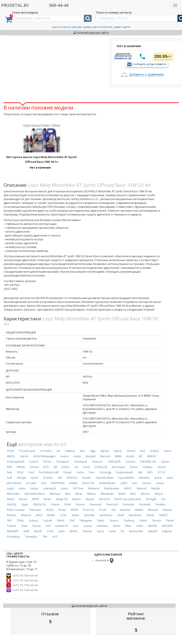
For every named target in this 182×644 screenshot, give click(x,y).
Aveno (65, 456)
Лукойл (153, 531)
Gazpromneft (124, 472)
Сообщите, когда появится (149, 64)
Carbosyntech (16, 462)
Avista (77, 456)
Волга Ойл (136, 531)
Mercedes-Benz (35, 494)
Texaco (156, 521)
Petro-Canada (16, 510)
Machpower (112, 488)
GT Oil (161, 472)
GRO (150, 472)
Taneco (114, 521)
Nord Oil (104, 499)
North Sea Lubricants (128, 499)
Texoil (170, 521)
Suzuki (47, 521)
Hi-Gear (48, 478)
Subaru (34, 521)
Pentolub (128, 504)
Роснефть (13, 537)
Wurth (38, 531)
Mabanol (94, 488)
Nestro (77, 499)
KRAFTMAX (58, 483)
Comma (130, 462)
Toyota (36, 526)
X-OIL (50, 531)
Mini (68, 494)
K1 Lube (31, 483)
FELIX (20, 472)
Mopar (159, 494)
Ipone (158, 478)
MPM (35, 499)
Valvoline (102, 526)
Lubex (34, 488)
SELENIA (89, 515)
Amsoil (131, 451)
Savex (75, 515)
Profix (103, 510)
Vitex (128, 526)
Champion (63, 462)
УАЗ (55, 537)
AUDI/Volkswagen (44, 456)
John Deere (14, 483)
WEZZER (167, 526)
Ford (31, 472)
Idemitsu (144, 478)
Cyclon (165, 462)
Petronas (35, 510)
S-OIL (63, 515)
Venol (117, 526)
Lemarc (147, 483)
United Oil (62, 526)
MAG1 (128, 488)
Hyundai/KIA (126, 478)
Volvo (140, 526)
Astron (24, 456)
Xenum (87, 531)
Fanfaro (148, 467)
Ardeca (154, 451)
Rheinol (26, 515)
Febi (10, 472)
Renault (153, 510)
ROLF (39, 515)
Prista (62, 510)
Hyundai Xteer (105, 478)
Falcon (134, 467)
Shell (120, 515)
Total (24, 526)
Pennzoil (112, 504)
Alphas (105, 451)
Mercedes (13, 494)
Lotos (22, 488)
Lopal (10, 488)
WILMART (13, 531)
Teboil (143, 521)
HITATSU (72, 478)
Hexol (34, 478)
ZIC (123, 531)
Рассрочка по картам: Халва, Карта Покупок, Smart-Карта (91, 27)
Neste (47, 499)
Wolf (26, 531)
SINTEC (163, 515)
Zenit (112, 531)
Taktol (101, 521)
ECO (46, 467)
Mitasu (92, 494)
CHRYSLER (114, 462)
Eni (76, 467)
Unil (48, 526)
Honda (87, 478)
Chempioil (81, 462)
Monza (145, 494)
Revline (12, 515)
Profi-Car (89, 510)
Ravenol (125, 510)
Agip (93, 451)
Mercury (55, 494)
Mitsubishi (107, 494)
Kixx (44, 483)
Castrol (34, 462)
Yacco (100, 531)
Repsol (167, 510)
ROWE (51, 515)
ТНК (45, 537)
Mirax (79, 494)
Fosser (68, 472)
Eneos (66, 467)
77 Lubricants (27, 451)
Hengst (21, 478)
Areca (167, 451)
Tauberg (129, 521)
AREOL (11, 456)
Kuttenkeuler (107, 483)
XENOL (74, 531)
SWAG (61, 521)
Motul (10, 499)
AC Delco (46, 451)
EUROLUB (101, 467)
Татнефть (31, 537)
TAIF (72, 521)
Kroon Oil (88, 483)
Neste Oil (62, 499)
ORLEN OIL (40, 504)
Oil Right (151, 499)
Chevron (97, 462)
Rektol (139, 510)
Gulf (9, 478)
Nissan (90, 499)
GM (140, 472)
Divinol (34, 467)
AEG (82, 451)
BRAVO (152, 456)
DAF (9, 467)
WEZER (153, 526)
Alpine (118, 451)
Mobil (122, 494)
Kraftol (73, 483)
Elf (55, 467)
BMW (118, 456)
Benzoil (105, 456)
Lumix (65, 488)
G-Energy (105, 472)
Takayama (86, 521)
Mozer (23, 499)
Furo (92, 472)
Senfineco (106, 515)
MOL (133, 494)
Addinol (70, 451)
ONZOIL (12, 504)
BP (141, 456)
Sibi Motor (135, 515)
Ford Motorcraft (49, 472)
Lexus (160, 483)
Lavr (135, 483)
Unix (76, 526)
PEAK (68, 504)
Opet (25, 504)
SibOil (150, 515)
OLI (163, 499)
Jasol (170, 478)
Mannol (142, 488)
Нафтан (167, 531)
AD (58, 451)
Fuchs (80, 472)
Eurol (87, 467)
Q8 (113, 510)
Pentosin (145, 504)
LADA (124, 483)
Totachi (11, 526)
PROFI (74, 510)
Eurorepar (118, 467)
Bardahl (91, 456)
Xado (62, 531)
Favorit (162, 467)
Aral (143, 451)
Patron (55, 504)
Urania (88, 526)
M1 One (78, 488)
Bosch (130, 456)
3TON (10, 451)
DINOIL (21, 467)
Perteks (160, 504)
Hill (60, 478)
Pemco (80, 504)
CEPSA (47, 462)
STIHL (20, 521)
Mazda (156, 488)
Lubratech (50, 488)
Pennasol (95, 504)
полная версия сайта (91, 33)
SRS (9, 521)
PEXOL (50, 510)
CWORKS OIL (148, 462)
